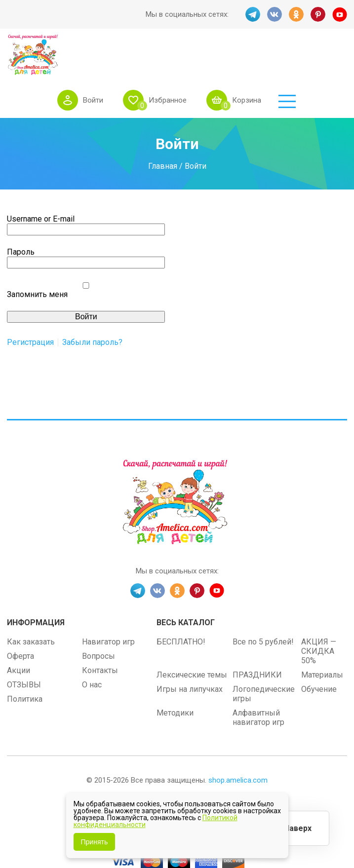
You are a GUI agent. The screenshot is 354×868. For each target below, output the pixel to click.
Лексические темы (192, 638)
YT (340, 14)
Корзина (298, 54)
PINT (318, 14)
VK (275, 14)
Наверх (298, 828)
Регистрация (30, 305)
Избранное (219, 54)
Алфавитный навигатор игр (258, 680)
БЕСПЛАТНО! (181, 605)
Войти (144, 54)
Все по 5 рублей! (263, 605)
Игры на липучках (190, 652)
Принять (95, 842)
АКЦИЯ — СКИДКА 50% (319, 614)
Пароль (21, 215)
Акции (19, 633)
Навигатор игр (108, 605)
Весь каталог (186, 585)
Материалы (322, 638)
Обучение (319, 652)
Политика (25, 662)
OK (296, 14)
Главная (163, 129)
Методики (175, 676)
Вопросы (98, 619)
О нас (92, 648)
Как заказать (31, 605)
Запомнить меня (37, 257)
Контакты (100, 633)
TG (253, 14)
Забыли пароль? (92, 305)
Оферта (20, 619)
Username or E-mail (41, 182)
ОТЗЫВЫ (24, 648)
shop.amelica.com (238, 743)
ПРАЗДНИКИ (257, 638)
